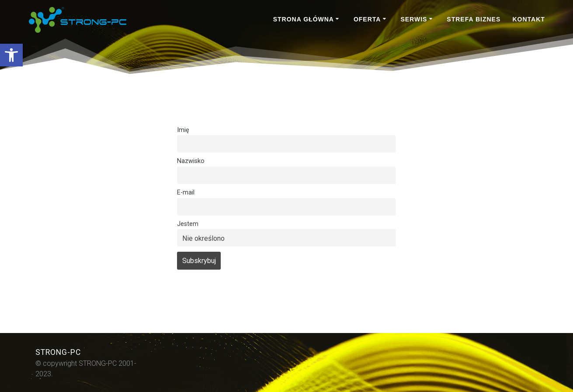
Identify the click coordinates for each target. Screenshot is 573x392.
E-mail (186, 193)
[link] (11, 55)
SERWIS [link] (414, 19)
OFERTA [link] (367, 19)
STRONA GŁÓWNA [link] (304, 19)
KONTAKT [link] (528, 19)
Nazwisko (191, 161)
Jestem (188, 224)
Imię (183, 130)
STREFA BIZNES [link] (474, 19)
